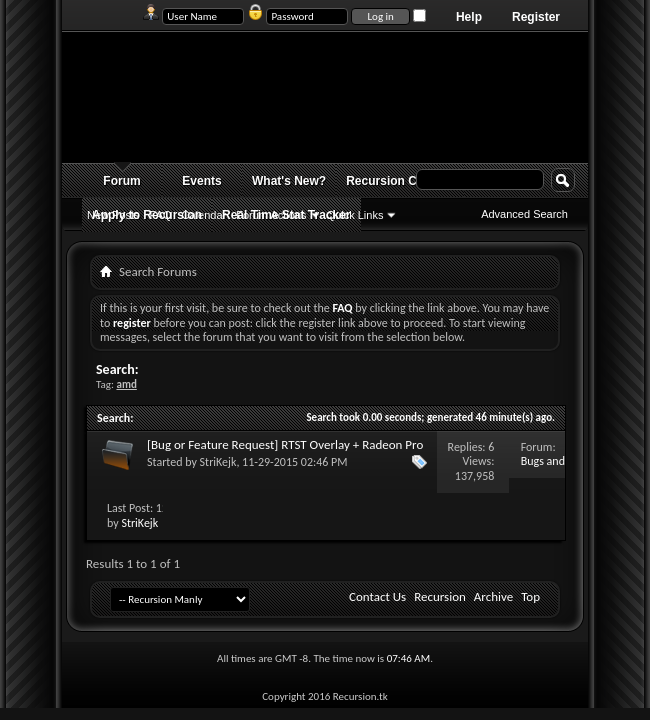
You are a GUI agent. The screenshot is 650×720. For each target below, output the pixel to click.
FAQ (161, 215)
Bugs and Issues (543, 468)
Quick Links (355, 215)
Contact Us (377, 596)
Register (536, 17)
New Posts (113, 215)
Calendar (204, 215)
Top (530, 596)
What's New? (289, 181)
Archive (493, 596)
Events (201, 181)
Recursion (440, 596)
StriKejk (218, 462)
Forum (121, 181)
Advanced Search (524, 214)
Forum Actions (271, 215)
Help (469, 17)
